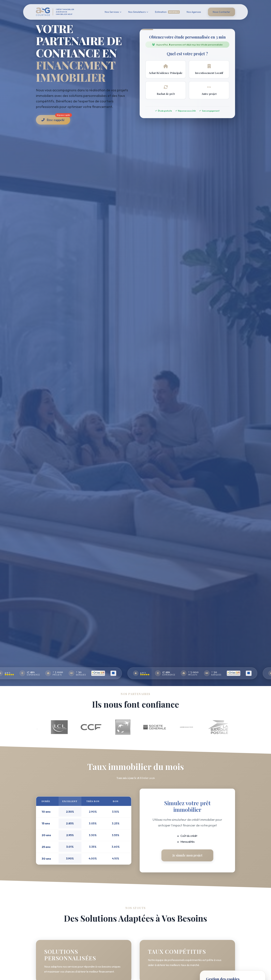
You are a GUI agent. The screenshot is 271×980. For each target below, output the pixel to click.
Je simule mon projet (187, 855)
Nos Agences (194, 12)
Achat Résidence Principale (166, 69)
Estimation (167, 12)
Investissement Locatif (209, 69)
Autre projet (209, 90)
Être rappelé (56, 118)
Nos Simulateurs (138, 12)
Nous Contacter (221, 12)
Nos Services (113, 12)
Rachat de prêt (166, 90)
